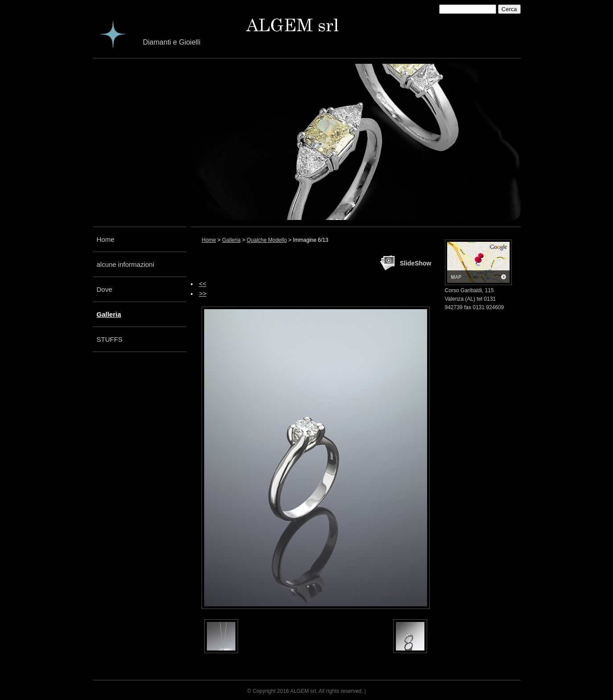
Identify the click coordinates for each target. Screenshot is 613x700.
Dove (105, 289)
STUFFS (110, 339)
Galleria (109, 314)
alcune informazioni (125, 264)
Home (106, 239)
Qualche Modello (267, 240)
